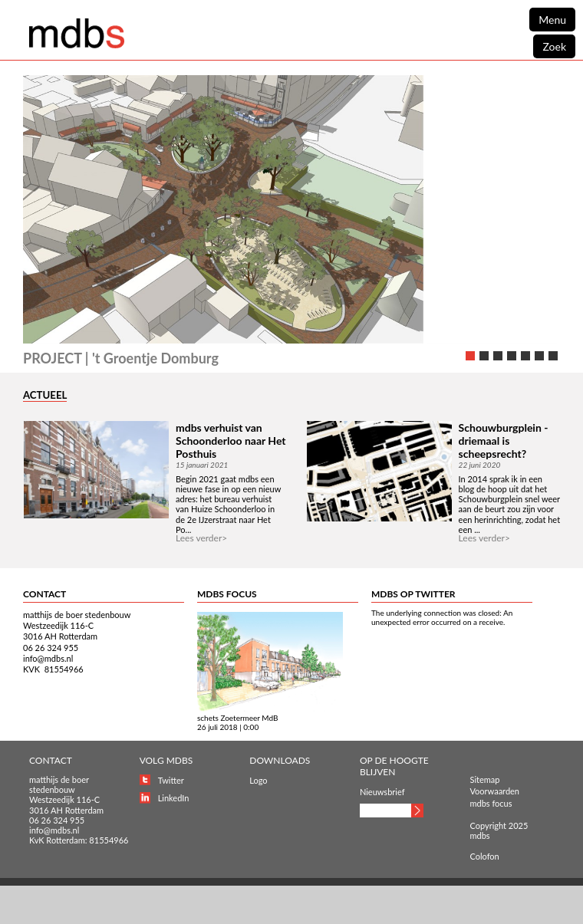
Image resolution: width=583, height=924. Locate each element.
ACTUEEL (45, 395)
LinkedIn (174, 798)
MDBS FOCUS (227, 594)
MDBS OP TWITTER (413, 594)
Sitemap (485, 779)
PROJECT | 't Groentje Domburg (121, 358)
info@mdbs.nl (48, 658)
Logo (258, 780)
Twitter (171, 780)
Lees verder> (201, 538)
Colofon (485, 856)
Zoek (554, 46)
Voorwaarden (495, 791)
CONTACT (44, 594)
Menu (552, 20)
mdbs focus (491, 803)
